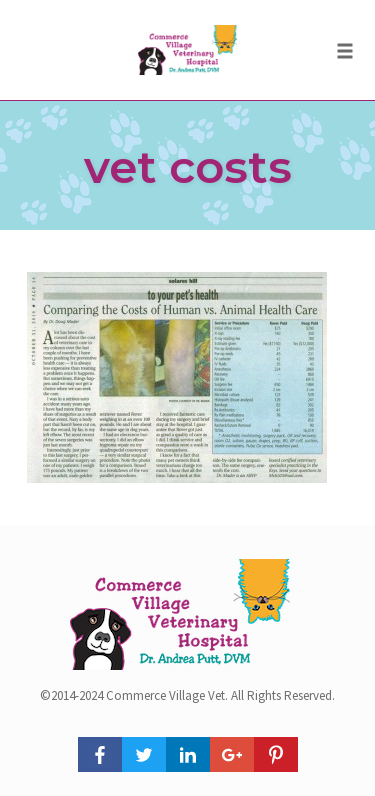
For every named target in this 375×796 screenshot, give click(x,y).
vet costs (188, 166)
